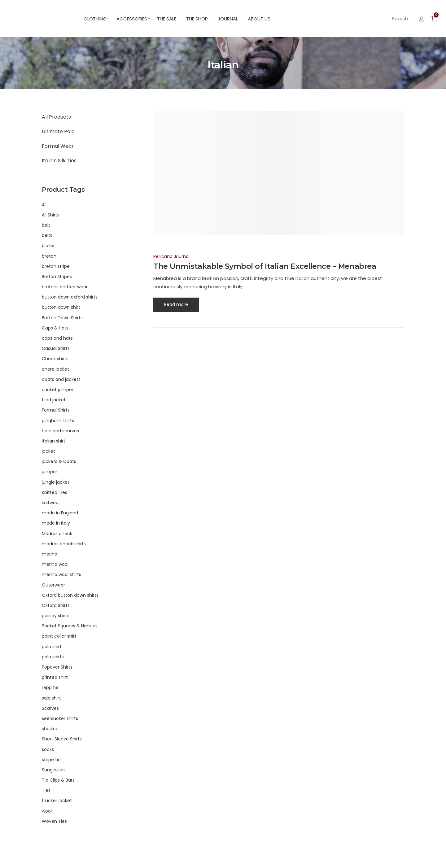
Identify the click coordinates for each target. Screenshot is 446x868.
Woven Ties (54, 821)
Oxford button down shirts (70, 595)
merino (50, 554)
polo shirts (53, 657)
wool (47, 811)
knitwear (51, 503)
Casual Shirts (56, 348)
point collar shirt (59, 636)
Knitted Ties (55, 492)
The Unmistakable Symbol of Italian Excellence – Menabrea (265, 266)
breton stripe (56, 266)
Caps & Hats (55, 328)
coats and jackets (61, 379)
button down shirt (61, 307)
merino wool (55, 564)
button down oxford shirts (70, 297)
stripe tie (51, 760)
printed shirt (55, 677)
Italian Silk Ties (59, 161)
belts (47, 235)
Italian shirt (54, 441)
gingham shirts (58, 421)
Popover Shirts (57, 667)
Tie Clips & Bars (58, 780)
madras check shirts (64, 544)
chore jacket (55, 369)
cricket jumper (58, 390)
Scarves (50, 708)
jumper (50, 472)
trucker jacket (57, 800)
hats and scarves (60, 431)
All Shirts (51, 215)
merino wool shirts (61, 574)
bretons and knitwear (65, 287)
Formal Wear (58, 146)
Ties (46, 790)
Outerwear (53, 585)
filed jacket (54, 400)
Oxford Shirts (56, 605)
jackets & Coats (59, 461)
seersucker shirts (60, 718)
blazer (48, 246)
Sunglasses (54, 770)
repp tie (50, 687)
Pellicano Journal (171, 256)
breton (49, 256)
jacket (48, 451)
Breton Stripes (57, 277)
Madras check (57, 534)
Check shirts (55, 359)
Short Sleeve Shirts (62, 739)
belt (46, 225)
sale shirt (51, 698)
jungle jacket (56, 482)
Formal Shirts (56, 410)
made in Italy (56, 523)
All (44, 205)
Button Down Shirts (62, 318)
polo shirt (52, 647)
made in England (60, 513)
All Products (56, 117)
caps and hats (57, 338)
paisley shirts (56, 616)
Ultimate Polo (58, 131)
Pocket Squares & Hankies (70, 626)
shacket (50, 729)
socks (48, 749)
